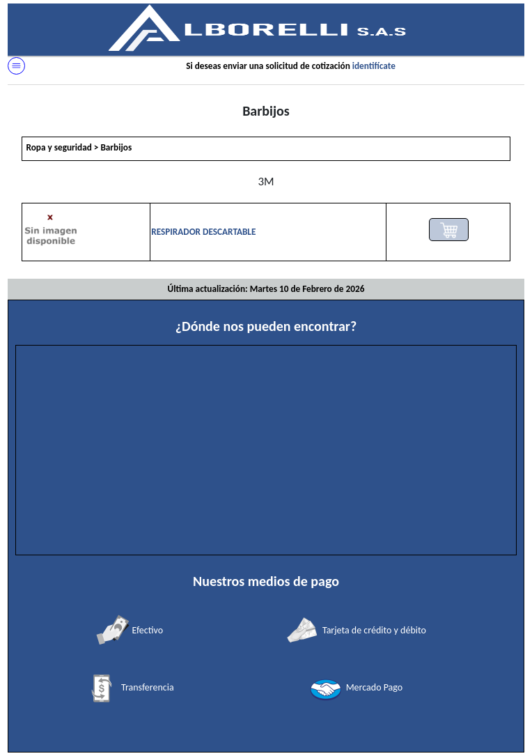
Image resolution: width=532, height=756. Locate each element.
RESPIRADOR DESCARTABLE (203, 232)
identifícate (374, 66)
